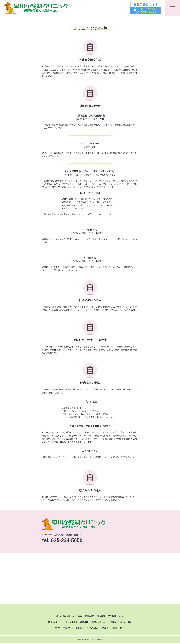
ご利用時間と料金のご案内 (120, 623)
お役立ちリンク (118, 629)
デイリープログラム (64, 629)
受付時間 (101, 617)
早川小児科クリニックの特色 (69, 617)
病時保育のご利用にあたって (93, 623)
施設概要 (104, 629)
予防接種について (116, 617)
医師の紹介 (90, 617)
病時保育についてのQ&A (87, 629)
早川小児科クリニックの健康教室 (63, 623)
